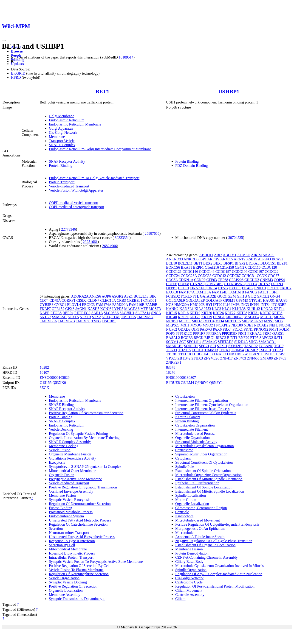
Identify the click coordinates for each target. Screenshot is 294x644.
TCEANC (266, 346)
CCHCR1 (249, 276)
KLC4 (227, 309)
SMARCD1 (267, 342)
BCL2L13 (141, 296)
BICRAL (253, 263)
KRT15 (171, 313)
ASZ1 (128, 296)
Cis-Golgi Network (63, 132)
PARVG (206, 329)
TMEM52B (66, 321)
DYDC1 (235, 288)
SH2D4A (241, 342)
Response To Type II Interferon (72, 541)
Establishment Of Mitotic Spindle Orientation (209, 479)
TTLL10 (185, 354)
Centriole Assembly (190, 595)
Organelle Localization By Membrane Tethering (84, 438)
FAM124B (220, 292)
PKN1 (248, 329)
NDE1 (248, 325)
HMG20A (182, 305)
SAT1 (278, 338)
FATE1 (263, 292)
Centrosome (184, 450)
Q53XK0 (59, 383)
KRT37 (265, 313)
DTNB (223, 288)
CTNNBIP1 (214, 284)
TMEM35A (48, 321)
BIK (153, 296)
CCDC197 (256, 272)
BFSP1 (229, 263)
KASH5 (93, 309)
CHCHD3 (252, 280)
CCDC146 (190, 272)
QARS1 (278, 333)
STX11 (222, 346)
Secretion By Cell (62, 545)
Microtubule (184, 533)
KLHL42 (253, 309)
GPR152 (58, 309)
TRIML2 (251, 350)
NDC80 (237, 325)
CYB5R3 (47, 305)
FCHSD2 (173, 296)
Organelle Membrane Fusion (70, 454)
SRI (213, 346)
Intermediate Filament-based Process (202, 409)
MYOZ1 (209, 325)
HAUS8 (282, 300)
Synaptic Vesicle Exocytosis (70, 500)
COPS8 (184, 284)
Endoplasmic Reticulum (67, 120)
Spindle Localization (191, 495)
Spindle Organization (191, 570)
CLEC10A (108, 300)
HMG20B (197, 305)
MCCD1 (267, 317)
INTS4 (266, 305)
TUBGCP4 (200, 354)
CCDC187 (223, 272)
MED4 (209, 321)
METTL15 (233, 321)
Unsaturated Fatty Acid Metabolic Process (80, 520)
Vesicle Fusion (60, 450)
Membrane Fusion (62, 495)
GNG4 (275, 296)
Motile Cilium (186, 500)
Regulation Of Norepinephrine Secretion (79, 574)
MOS (279, 321)
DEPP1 (171, 288)
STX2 (96, 317)
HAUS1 (269, 300)
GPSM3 (242, 300)
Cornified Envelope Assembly (71, 491)
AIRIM (256, 255)
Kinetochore (184, 516)
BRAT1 (187, 267)
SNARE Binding (61, 405)
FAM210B (137, 305)
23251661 (90, 242)
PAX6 (217, 329)
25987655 (152, 233)
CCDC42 (219, 276)
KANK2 (172, 309)
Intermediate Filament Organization (202, 400)
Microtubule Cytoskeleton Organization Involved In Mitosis (219, 566)
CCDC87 (234, 276)
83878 (171, 367)
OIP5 (195, 329)
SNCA (156, 313)
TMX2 (96, 321)
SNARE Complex (62, 145)
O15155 (46, 383)
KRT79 (207, 317)
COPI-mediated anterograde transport (77, 207)
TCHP (279, 346)
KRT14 (279, 309)
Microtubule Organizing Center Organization (208, 475)
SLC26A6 (111, 313)
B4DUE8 (173, 383)
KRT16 (183, 313)
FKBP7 (45, 309)
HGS (170, 305)
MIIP (245, 321)
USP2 (280, 354)
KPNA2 (267, 309)
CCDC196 (240, 272)
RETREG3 (82, 313)
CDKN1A (186, 280)
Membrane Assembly (65, 595)
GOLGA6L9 (175, 300)
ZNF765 (280, 358)
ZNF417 (226, 358)
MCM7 (279, 317)
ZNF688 (266, 358)
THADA (185, 350)
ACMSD (244, 255)
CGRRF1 (68, 300)
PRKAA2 (254, 333)
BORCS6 (173, 267)
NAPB (45, 313)
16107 (44, 372)
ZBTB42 (184, 358)
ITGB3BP (279, 305)
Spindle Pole (185, 467)
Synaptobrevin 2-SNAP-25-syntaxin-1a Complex (85, 467)
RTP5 (254, 338)
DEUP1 (184, 288)
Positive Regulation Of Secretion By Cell (79, 566)
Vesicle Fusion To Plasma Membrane (76, 570)
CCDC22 (272, 272)
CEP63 (211, 280)
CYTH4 (252, 284)
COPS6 (172, 284)
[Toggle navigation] (4, 41)
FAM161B (236, 292)
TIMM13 (211, 350)
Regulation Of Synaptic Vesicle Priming (78, 434)
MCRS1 (172, 321)
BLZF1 (282, 263)
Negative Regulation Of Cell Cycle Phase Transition (214, 541)
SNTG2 (45, 317)
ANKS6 (95, 296)
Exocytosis (57, 462)
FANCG (251, 292)
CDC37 (273, 276)
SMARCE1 (175, 346)
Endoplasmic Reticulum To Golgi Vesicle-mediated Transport (94, 178)
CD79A (55, 300)
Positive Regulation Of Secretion (73, 586)
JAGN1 (81, 309)
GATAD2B (208, 296)
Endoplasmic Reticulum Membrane (75, 124)
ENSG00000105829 (55, 378)
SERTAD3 (226, 342)
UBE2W (242, 354)
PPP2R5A (214, 333)
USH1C (269, 354)
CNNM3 (266, 280)
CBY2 (239, 267)
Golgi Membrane (62, 116)
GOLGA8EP (195, 300)
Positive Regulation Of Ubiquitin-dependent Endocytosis (217, 524)
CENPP (200, 280)
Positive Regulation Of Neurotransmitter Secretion (86, 413)
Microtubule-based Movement (198, 520)
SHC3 (253, 342)
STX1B (86, 317)
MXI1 (185, 325)
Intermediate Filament (192, 429)
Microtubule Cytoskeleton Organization (205, 446)
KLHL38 (239, 309)
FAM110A (203, 292)
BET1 (102, 92)
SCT (182, 342)
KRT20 (207, 313)
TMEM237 (145, 317)
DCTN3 (277, 284)
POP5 (170, 333)
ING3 (245, 305)
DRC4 (212, 288)
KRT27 (230, 313)
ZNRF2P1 (174, 362)
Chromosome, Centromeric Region (201, 508)
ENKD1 (260, 288)
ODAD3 (184, 329)
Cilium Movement (189, 590)
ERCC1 (273, 288)
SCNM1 (172, 342)
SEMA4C (210, 342)
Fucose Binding (61, 508)
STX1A (73, 317)
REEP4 (68, 313)
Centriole (182, 512)
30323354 (122, 238)
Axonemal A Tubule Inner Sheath (200, 537)
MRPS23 (173, 325)
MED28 (198, 321)
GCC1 (222, 296)
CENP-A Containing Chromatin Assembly (206, 557)
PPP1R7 (199, 333)
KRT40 (171, 317)
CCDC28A (189, 276)
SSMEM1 (59, 317)
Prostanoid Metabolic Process (71, 512)
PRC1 (242, 333)
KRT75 (195, 317)
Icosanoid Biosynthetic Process (72, 553)
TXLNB (228, 354)
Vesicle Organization (64, 578)
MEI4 (220, 321)
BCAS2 (277, 259)
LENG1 (219, 317)
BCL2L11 (185, 263)
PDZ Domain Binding (191, 166)
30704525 (236, 238)
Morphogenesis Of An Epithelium (200, 528)
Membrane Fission (189, 549)
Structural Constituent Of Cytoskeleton (204, 462)
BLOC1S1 (268, 263)
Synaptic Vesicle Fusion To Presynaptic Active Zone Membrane (96, 562)
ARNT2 (240, 259)
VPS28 (171, 358)
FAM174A (103, 305)
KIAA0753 (203, 309)
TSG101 (265, 350)
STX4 (106, 317)
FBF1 (274, 292)
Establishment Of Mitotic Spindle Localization (210, 491)
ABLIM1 (230, 255)
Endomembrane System (66, 516)
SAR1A (97, 313)
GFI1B (242, 296)
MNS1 (269, 321)
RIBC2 (221, 338)
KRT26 (218, 313)
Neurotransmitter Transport (69, 533)
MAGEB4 (252, 317)
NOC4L (285, 325)
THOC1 (198, 350)
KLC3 (217, 309)
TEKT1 (172, 350)
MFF (144, 309)
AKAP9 (269, 255)
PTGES (56, 313)
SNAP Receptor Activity (67, 161)
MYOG (196, 325)
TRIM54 (237, 350)
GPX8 (70, 309)
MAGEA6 (132, 309)
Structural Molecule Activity (196, 442)
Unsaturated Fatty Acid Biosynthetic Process (82, 537)
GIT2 (252, 296)
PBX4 (227, 329)
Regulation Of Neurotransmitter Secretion (80, 504)
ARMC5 (227, 259)
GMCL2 (263, 296)
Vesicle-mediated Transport (69, 186)
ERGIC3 (88, 305)
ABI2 (218, 255)
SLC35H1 (127, 313)
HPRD (16, 77)
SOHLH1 (191, 346)
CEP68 (223, 280)
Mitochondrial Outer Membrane (72, 471)
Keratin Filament (188, 417)
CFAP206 (236, 280)
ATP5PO (264, 259)
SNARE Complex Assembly (70, 442)
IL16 (227, 305)
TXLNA (215, 354)
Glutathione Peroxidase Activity (72, 458)
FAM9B (151, 305)
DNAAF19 (198, 288)
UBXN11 (256, 354)
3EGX (44, 388)
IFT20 (218, 305)
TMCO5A (129, 317)
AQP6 (106, 296)
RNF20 (244, 338)
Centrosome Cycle (189, 582)
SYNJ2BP (236, 346)
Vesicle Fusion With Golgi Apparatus (76, 190)
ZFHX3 (197, 358)
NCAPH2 (223, 325)
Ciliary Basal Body (189, 562)
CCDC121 (174, 272)
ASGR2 (117, 296)
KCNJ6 (106, 309)
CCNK (262, 276)
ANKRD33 (174, 259)
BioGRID (18, 73)
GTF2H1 (255, 300)
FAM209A (120, 305)
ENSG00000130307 (181, 378)
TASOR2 (251, 346)
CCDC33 (205, 276)
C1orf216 (212, 267)
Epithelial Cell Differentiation (197, 483)
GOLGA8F (214, 300)
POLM (284, 329)
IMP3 (235, 305)
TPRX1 (225, 350)
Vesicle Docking (61, 429)
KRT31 (253, 313)
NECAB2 (261, 325)
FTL (196, 296)
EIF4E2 (248, 288)
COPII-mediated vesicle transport (74, 203)
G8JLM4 (187, 383)
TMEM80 (83, 321)
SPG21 (204, 346)
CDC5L (172, 280)
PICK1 (237, 329)
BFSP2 (240, 263)
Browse (17, 51)
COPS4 (279, 280)
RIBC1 (210, 338)
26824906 (110, 246)
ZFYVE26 (212, 358)
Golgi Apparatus (61, 128)
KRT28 (242, 313)
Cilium (180, 599)
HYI (209, 305)
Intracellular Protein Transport (71, 557)
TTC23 (277, 350)
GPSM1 (229, 300)
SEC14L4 (194, 342)
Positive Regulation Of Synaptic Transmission (83, 487)
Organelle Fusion (62, 475)
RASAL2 (173, 338)
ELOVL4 (74, 305)
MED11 (185, 321)
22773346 (68, 229)
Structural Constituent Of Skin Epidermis (206, 413)
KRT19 (195, 313)
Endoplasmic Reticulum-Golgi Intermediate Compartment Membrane (100, 149)
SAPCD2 (266, 338)
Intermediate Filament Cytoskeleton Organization (212, 405)
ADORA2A (80, 296)
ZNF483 (240, 358)
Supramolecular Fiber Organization (201, 454)
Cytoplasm (183, 458)
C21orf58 (227, 267)
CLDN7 (93, 300)
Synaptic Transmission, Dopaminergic (77, 599)
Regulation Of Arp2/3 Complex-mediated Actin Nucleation (219, 574)
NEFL (274, 325)
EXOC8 (172, 292)
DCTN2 (264, 284)
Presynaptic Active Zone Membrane (75, 479)
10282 (44, 367)
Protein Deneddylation (192, 553)
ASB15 (252, 259)
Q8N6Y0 (202, 383)
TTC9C (172, 354)
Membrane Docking (64, 446)
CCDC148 (207, 272)
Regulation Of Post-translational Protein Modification (215, 586)
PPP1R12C (184, 333)
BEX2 (208, 263)
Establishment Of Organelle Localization (205, 545)
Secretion (56, 528)
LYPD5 (118, 309)
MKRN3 (257, 321)
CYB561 (150, 300)
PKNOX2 (261, 329)
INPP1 (255, 305)
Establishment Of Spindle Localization (204, 487)
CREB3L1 (135, 300)
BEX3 (218, 263)
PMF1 (274, 329)
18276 (171, 372)
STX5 (116, 317)
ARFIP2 (213, 259)
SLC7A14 (143, 313)
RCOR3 (187, 338)
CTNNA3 (197, 284)
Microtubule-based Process (195, 434)
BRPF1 (198, 267)
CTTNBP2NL (234, 284)
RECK (199, 338)
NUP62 (172, 329)
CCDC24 (173, 276)
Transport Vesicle (62, 141)
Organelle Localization (66, 590)
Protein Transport (62, 182)
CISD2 (82, 300)
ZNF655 (253, 358)
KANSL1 (186, 309)
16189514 (126, 57)
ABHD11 (206, 255)
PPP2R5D (229, 333)
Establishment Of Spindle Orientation (203, 471)
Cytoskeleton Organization (195, 425)
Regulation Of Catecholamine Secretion (78, 524)
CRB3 (121, 300)
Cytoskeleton (185, 396)
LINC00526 (234, 317)
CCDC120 (269, 267)
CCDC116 (253, 267)
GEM (232, 296)
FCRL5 (186, 296)
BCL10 (171, 263)
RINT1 (232, 338)
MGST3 (155, 309)
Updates (17, 64)
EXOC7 (286, 288)
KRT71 (183, 317)
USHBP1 (229, 92)
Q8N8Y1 (216, 383)
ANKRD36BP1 (195, 259)
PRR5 (267, 333)
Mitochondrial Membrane (68, 549)
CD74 (44, 300)
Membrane (57, 137)
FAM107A (187, 292)
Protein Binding (61, 166)
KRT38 (277, 313)
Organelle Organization (192, 438)
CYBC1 (60, 305)
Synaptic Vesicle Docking (68, 582)
